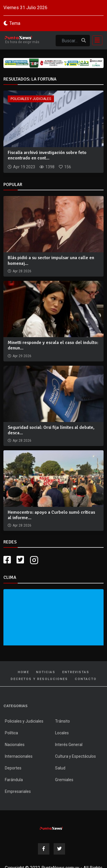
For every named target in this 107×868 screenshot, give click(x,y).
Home (23, 672)
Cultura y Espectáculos (75, 756)
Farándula (14, 780)
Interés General (69, 745)
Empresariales (18, 791)
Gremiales (64, 780)
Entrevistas (76, 672)
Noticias (46, 672)
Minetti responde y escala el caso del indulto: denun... (53, 345)
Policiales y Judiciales (31, 99)
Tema (15, 23)
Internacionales (19, 756)
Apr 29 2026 (22, 356)
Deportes (13, 768)
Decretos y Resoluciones (39, 679)
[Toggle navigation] (96, 40)
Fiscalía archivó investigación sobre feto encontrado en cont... (47, 155)
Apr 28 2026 (22, 271)
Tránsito (62, 721)
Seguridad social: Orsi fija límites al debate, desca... (51, 430)
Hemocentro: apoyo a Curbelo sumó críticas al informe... (51, 515)
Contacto (86, 679)
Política (11, 733)
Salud (60, 768)
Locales (62, 733)
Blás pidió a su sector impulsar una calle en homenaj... (51, 260)
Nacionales (15, 745)
